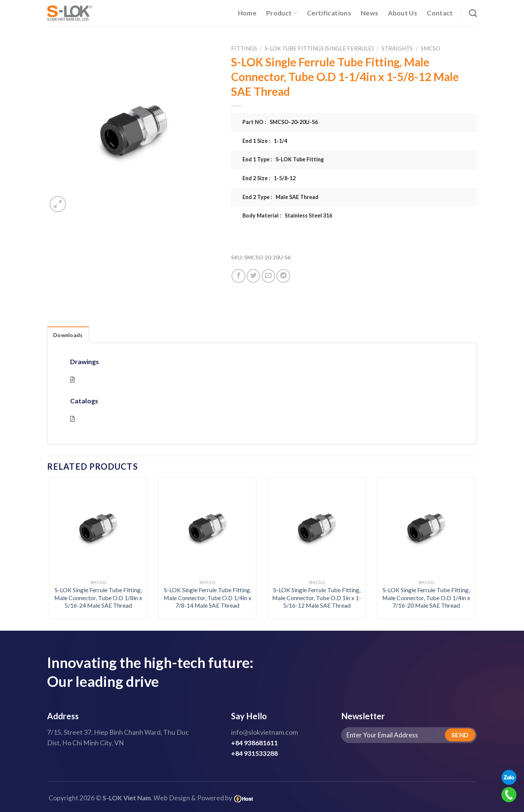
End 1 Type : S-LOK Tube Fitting (283, 159)
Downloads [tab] (68, 335)
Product (282, 13)
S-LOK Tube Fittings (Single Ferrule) (319, 48)
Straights (397, 48)
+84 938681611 (254, 743)
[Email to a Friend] (268, 276)
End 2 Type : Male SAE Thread (280, 197)
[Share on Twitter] (253, 276)
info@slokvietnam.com (264, 732)
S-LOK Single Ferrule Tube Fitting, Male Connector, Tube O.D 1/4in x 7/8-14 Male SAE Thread (208, 598)
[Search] (473, 13)
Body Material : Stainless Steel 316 (287, 215)
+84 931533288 (254, 753)
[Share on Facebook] (238, 276)
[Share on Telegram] (283, 276)
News (369, 13)
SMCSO (431, 48)
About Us (402, 13)
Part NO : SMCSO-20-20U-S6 (280, 122)
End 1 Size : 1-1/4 (265, 141)
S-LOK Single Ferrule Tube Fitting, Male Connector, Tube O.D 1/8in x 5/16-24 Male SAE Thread (98, 598)
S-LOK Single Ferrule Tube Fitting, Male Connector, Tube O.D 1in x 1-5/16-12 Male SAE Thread (317, 598)
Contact (440, 13)
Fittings (244, 48)
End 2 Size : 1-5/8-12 (269, 178)
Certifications (329, 13)
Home (247, 13)
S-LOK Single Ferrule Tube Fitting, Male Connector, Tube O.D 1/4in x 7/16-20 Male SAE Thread (426, 598)
